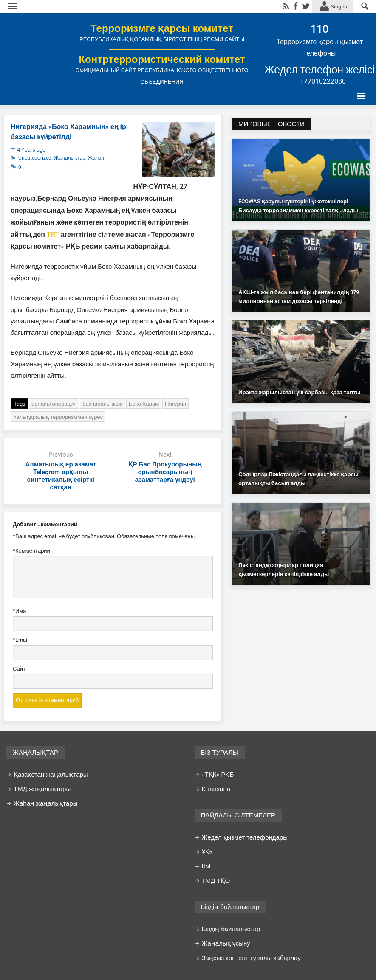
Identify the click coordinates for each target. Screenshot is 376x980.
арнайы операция (54, 404)
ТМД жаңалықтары (42, 789)
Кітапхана (216, 789)
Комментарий (31, 551)
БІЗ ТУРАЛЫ (220, 753)
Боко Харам (144, 404)
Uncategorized (35, 158)
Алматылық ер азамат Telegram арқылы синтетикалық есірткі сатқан (61, 476)
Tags (20, 404)
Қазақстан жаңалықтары (51, 775)
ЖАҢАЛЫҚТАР (35, 753)
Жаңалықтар (70, 158)
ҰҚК (208, 852)
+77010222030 (323, 81)
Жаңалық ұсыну (226, 943)
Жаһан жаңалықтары (45, 803)
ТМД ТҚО (216, 881)
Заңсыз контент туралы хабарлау (251, 958)
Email (21, 640)
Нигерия (175, 404)
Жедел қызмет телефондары (245, 837)
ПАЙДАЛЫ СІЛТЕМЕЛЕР (238, 815)
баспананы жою (103, 404)
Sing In (339, 7)
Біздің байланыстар (230, 907)
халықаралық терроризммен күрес (58, 417)
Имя (19, 611)
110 (319, 29)
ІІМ (206, 866)
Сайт (19, 669)
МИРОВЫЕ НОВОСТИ (271, 124)
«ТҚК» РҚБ (218, 775)
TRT (53, 234)
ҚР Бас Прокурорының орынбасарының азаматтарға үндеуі (165, 472)
